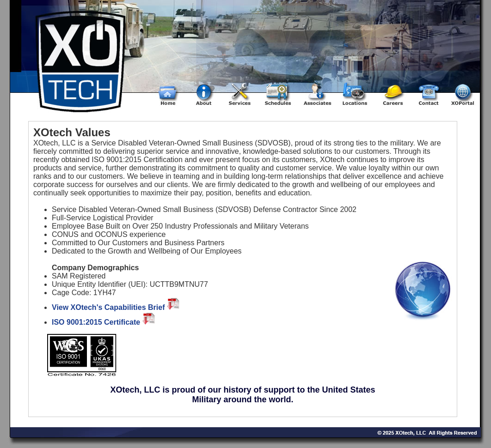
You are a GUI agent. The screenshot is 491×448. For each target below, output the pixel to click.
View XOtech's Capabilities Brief (116, 307)
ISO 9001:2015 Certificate (104, 322)
